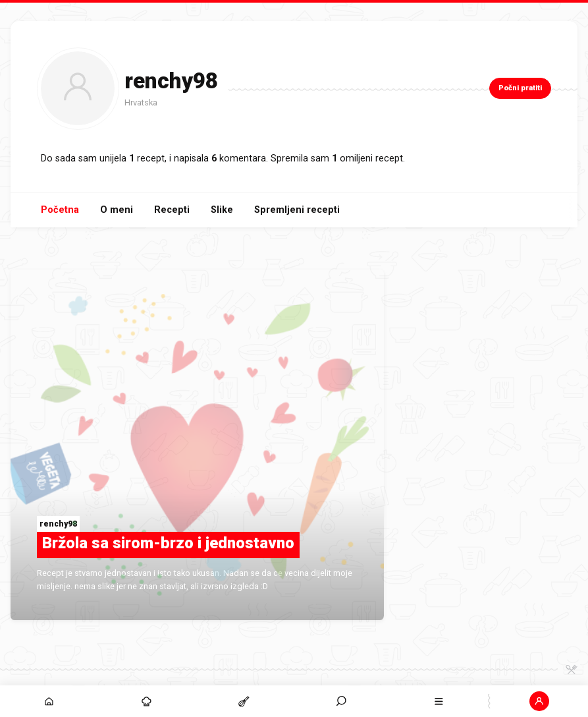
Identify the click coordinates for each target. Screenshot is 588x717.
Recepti (172, 210)
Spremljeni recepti (297, 210)
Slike (222, 210)
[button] (539, 701)
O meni (117, 210)
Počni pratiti (520, 88)
